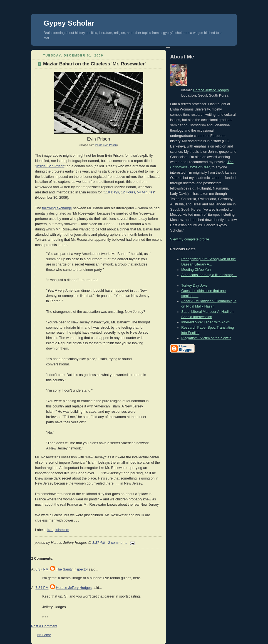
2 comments (118, 543)
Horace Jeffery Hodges (74, 588)
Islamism (62, 530)
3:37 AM (99, 543)
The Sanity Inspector (72, 569)
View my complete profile (190, 239)
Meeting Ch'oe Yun (196, 270)
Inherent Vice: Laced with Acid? (206, 322)
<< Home (44, 635)
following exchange (57, 208)
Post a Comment (44, 626)
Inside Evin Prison (50, 166)
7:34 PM (42, 588)
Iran (50, 530)
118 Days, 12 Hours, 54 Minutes (129, 192)
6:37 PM (42, 569)
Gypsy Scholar (69, 23)
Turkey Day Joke (194, 286)
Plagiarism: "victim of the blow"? (206, 338)
